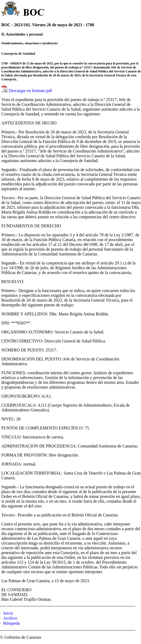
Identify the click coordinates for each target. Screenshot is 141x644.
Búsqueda (12, 623)
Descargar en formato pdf (30, 91)
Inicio (8, 613)
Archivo (10, 618)
